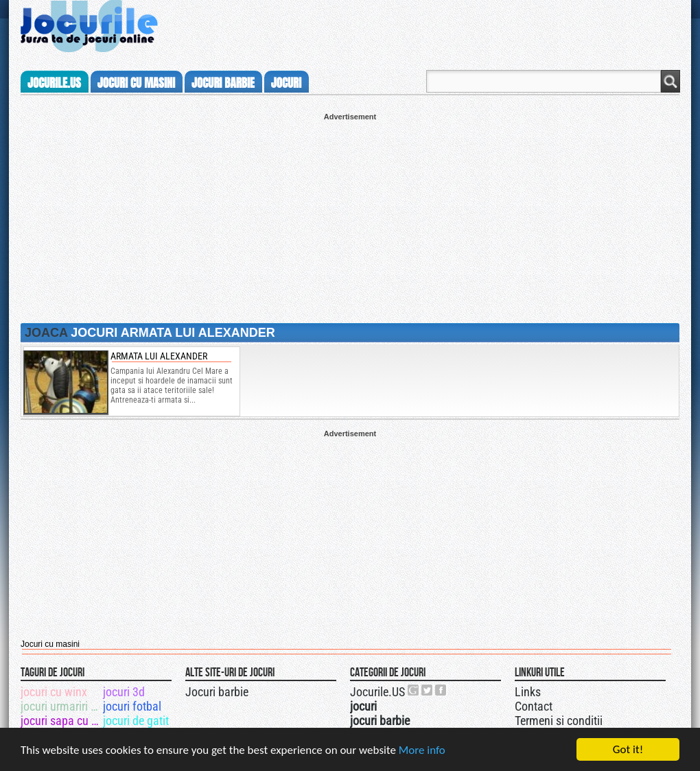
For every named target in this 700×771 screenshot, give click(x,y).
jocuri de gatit (136, 721)
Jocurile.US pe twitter (428, 690)
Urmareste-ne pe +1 (414, 690)
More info (422, 751)
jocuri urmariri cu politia (61, 706)
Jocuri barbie (217, 692)
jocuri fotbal (132, 706)
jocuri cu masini (136, 83)
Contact (534, 706)
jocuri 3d (124, 692)
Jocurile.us (54, 83)
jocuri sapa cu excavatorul (61, 721)
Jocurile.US (377, 692)
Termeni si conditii (559, 721)
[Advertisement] (350, 217)
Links (528, 692)
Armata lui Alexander (159, 356)
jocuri (286, 83)
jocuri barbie (223, 83)
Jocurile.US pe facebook (441, 690)
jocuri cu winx (54, 692)
